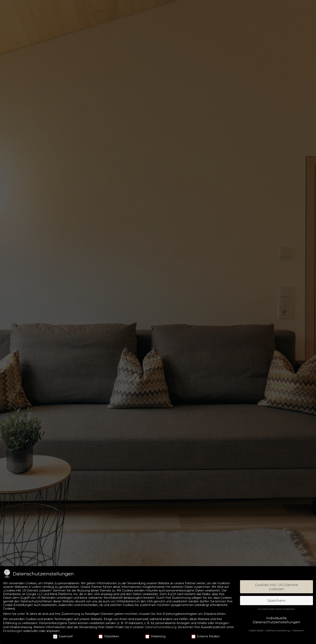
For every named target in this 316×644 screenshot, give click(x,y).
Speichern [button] (276, 600)
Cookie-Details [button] (257, 631)
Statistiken (109, 636)
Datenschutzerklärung (161, 627)
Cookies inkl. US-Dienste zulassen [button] (276, 587)
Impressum (298, 631)
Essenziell (63, 636)
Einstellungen (13, 631)
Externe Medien (206, 636)
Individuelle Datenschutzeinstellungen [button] (276, 620)
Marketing (155, 636)
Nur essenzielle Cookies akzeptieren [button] (276, 609)
